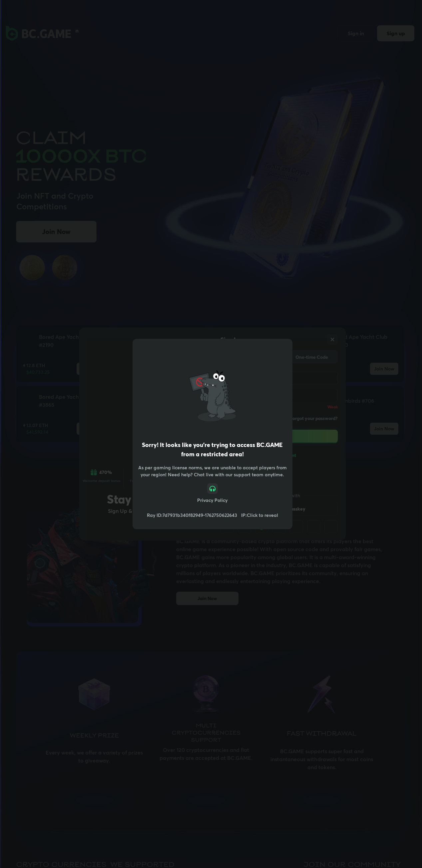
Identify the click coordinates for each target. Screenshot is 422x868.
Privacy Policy (212, 500)
